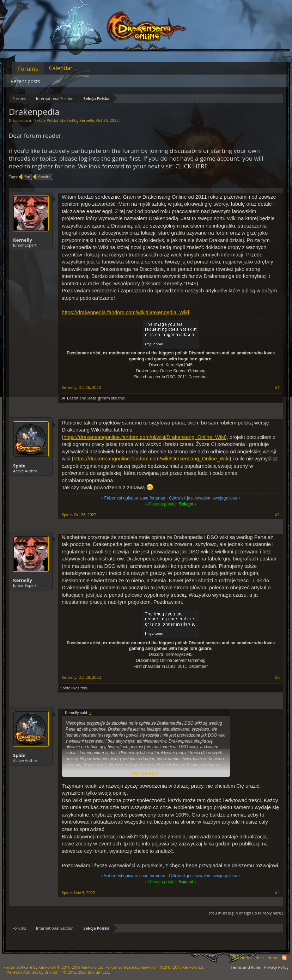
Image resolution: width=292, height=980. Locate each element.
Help (260, 958)
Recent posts (25, 81)
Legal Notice (241, 958)
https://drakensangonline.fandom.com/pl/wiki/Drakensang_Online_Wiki (144, 437)
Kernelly (87, 120)
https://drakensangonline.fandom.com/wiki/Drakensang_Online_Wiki (151, 459)
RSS (284, 958)
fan (26, 177)
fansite (44, 177)
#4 (277, 893)
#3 (277, 677)
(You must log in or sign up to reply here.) (246, 913)
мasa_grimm (99, 398)
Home (273, 958)
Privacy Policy (276, 967)
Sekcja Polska (46, 120)
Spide (19, 466)
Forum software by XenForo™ (156, 967)
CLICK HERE (191, 166)
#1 (277, 387)
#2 (277, 515)
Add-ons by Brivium (59, 972)
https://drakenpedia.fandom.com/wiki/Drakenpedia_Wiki (125, 312)
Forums (28, 69)
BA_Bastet (69, 398)
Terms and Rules (246, 967)
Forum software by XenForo (54, 967)
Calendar (61, 68)
